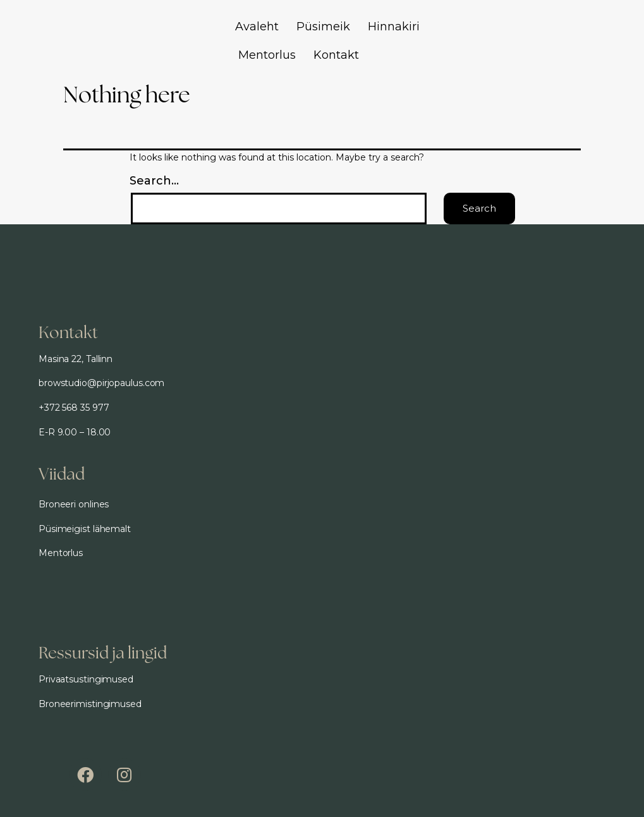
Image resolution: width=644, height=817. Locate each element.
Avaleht (257, 27)
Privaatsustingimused (86, 679)
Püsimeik (323, 27)
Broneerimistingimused (90, 704)
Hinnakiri (394, 27)
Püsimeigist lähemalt (85, 529)
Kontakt (336, 55)
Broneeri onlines (74, 504)
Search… (154, 181)
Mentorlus (267, 55)
